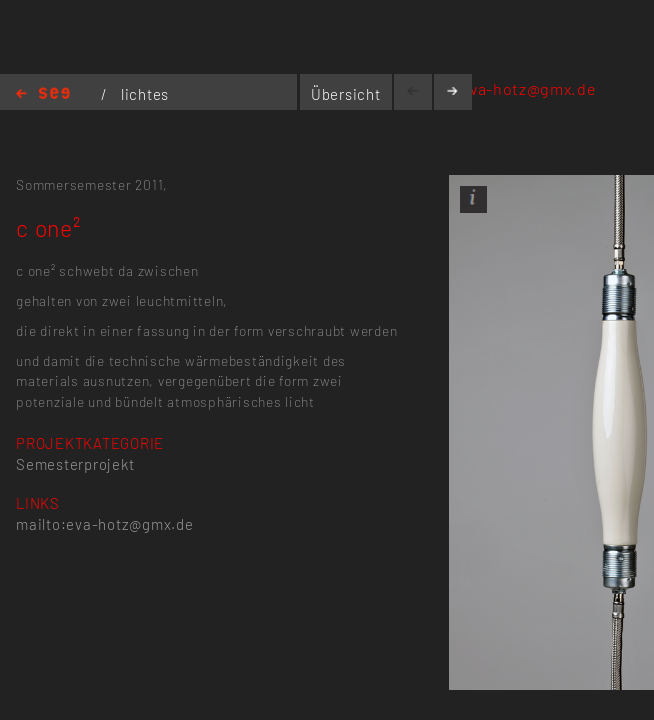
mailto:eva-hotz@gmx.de (501, 88)
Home (43, 94)
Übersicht (346, 94)
